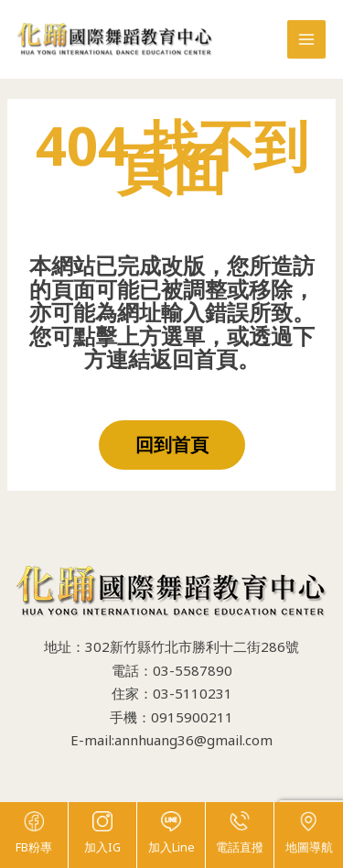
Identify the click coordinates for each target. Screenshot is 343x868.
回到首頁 (172, 445)
